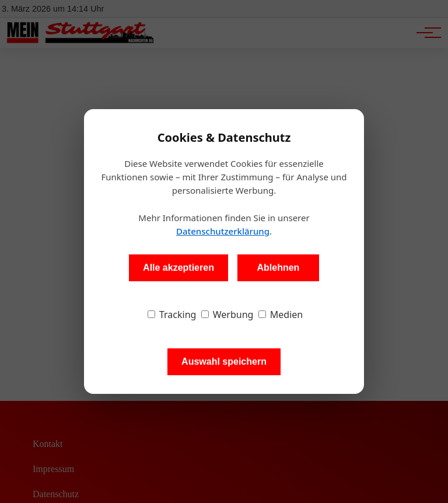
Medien (281, 315)
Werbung (228, 315)
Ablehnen (278, 268)
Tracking (172, 315)
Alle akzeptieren (178, 268)
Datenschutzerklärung (223, 231)
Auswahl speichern (224, 361)
